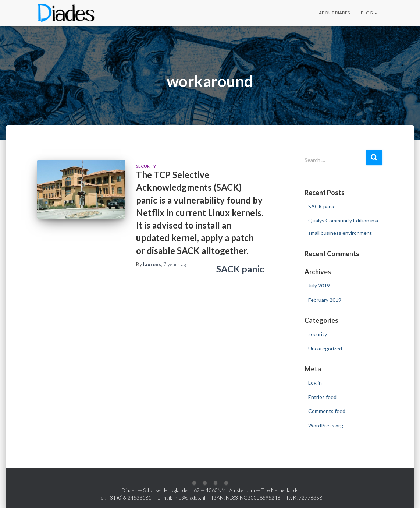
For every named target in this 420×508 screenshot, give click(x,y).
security (146, 166)
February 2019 (325, 300)
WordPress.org (326, 425)
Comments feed (327, 411)
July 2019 (319, 285)
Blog (369, 13)
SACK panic (240, 269)
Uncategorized (325, 348)
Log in (315, 383)
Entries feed (322, 397)
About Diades (334, 13)
